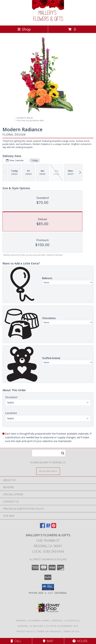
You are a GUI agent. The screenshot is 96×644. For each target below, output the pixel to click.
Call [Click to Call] (16, 641)
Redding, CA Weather (31, 626)
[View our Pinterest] (54, 527)
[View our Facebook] (42, 527)
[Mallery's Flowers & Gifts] (48, 21)
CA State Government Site (62, 626)
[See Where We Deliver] (48, 471)
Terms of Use (71, 631)
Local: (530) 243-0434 (48, 551)
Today (35, 160)
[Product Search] (49, 453)
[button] (48, 587)
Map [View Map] (48, 641)
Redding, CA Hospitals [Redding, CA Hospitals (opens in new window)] (66, 621)
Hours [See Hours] (80, 641)
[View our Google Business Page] (48, 527)
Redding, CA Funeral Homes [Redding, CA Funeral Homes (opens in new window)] (33, 621)
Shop (24, 29)
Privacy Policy (26, 631)
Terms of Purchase (49, 631)
